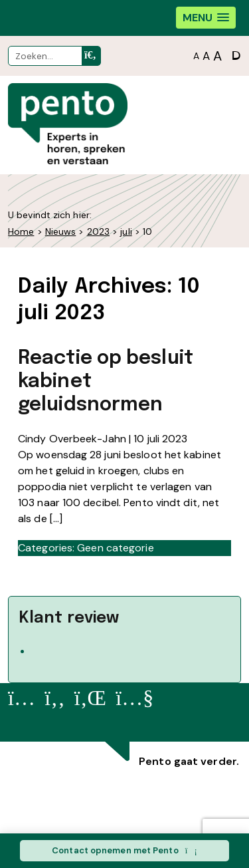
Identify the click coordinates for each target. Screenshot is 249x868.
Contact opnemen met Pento (124, 851)
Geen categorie (115, 548)
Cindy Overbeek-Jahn (72, 439)
